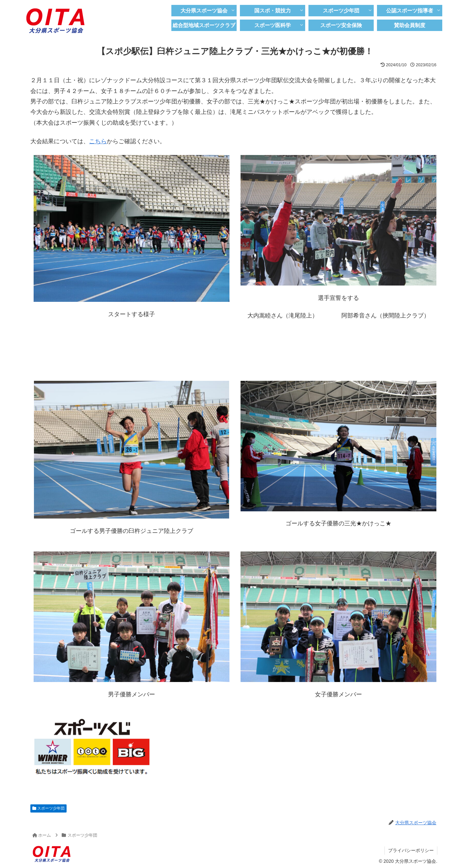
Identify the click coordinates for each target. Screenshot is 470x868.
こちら (98, 141)
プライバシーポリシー (411, 850)
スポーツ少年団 (48, 808)
